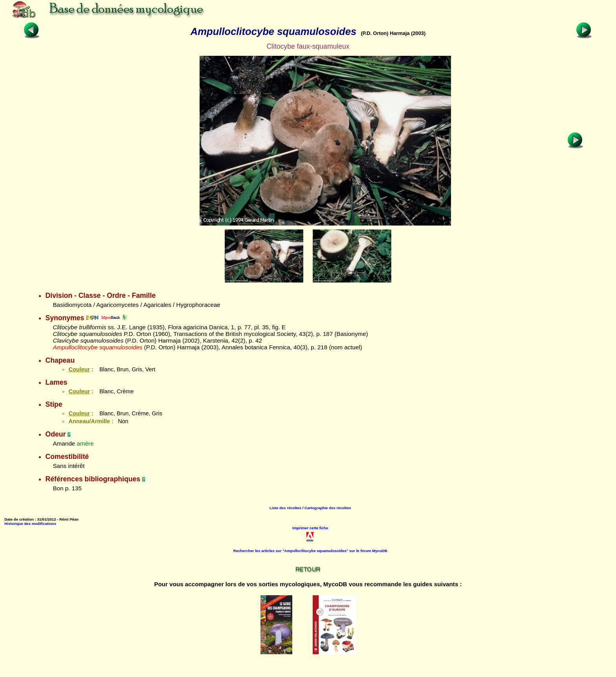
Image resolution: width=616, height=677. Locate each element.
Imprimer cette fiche (310, 528)
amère (85, 443)
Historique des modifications (30, 524)
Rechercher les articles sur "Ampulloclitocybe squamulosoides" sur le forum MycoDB (310, 551)
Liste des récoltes (285, 508)
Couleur (79, 369)
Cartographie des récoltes (328, 508)
